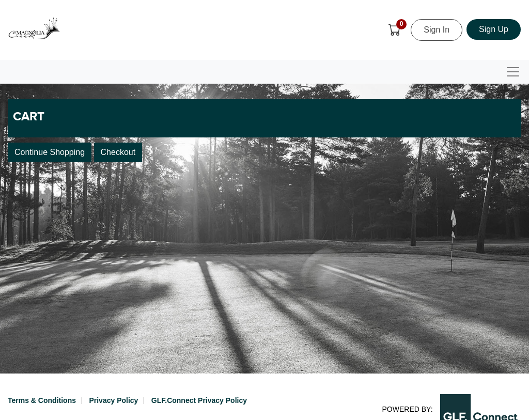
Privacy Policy (113, 400)
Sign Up (494, 29)
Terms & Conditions (42, 400)
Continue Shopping (50, 152)
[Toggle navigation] (513, 72)
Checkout (118, 152)
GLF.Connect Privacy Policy (199, 400)
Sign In (437, 30)
